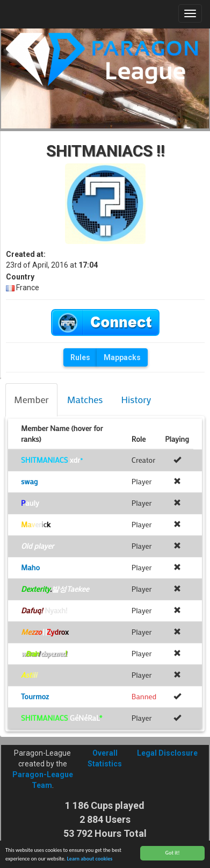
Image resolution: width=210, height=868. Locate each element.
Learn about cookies (89, 862)
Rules (80, 357)
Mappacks (122, 357)
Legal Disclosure (167, 753)
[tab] (31, 400)
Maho (30, 567)
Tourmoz (35, 696)
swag (29, 481)
